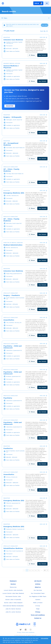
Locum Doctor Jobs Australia (13, 590)
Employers (13, 581)
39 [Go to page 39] (45, 570)
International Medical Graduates (13, 606)
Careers (38, 600)
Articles (38, 584)
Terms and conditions (28, 632)
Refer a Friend (38, 603)
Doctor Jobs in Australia (13, 600)
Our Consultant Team (38, 593)
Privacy (19, 632)
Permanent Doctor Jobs (13, 596)
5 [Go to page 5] (39, 570)
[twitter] (21, 630)
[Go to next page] (48, 570)
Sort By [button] (43, 31)
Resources (13, 587)
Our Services (38, 590)
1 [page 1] (27, 570)
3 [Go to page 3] (33, 570)
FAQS (38, 609)
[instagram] (31, 630)
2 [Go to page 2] (30, 570)
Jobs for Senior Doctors (13, 609)
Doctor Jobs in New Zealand (13, 603)
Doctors (13, 584)
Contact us (38, 618)
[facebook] (26, 630)
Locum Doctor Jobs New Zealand (13, 593)
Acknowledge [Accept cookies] (45, 638)
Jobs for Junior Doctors (13, 612)
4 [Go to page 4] (36, 570)
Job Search (38, 581)
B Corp (38, 606)
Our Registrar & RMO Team (38, 596)
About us (38, 587)
